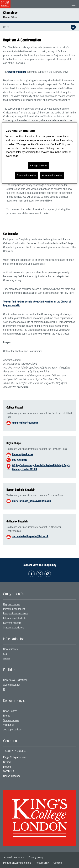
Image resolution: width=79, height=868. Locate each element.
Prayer (7, 342)
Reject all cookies (27, 175)
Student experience (14, 628)
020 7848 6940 (20, 460)
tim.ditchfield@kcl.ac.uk (25, 423)
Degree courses (12, 604)
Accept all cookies (52, 175)
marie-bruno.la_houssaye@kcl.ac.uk (32, 501)
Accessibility (42, 863)
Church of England (17, 72)
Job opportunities (12, 730)
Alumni (7, 659)
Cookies (58, 863)
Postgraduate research (16, 614)
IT (4, 689)
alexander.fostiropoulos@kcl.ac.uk (30, 536)
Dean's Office (10, 17)
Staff (6, 654)
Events (7, 716)
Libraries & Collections (15, 680)
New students (10, 649)
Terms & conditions (13, 857)
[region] (39, 153)
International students (15, 618)
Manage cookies (38, 165)
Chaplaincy (10, 13)
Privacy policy (36, 857)
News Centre (10, 711)
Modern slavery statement (17, 863)
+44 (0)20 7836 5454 (14, 751)
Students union (11, 720)
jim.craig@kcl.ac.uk (23, 454)
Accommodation (12, 685)
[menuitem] (39, 604)
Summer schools (12, 623)
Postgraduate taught (14, 609)
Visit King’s (9, 725)
